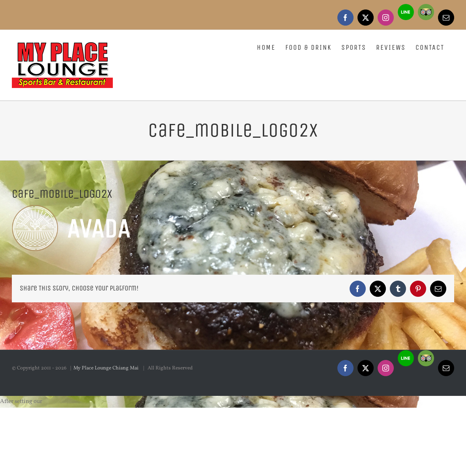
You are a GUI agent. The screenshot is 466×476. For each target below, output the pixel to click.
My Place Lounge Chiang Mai (107, 448)
